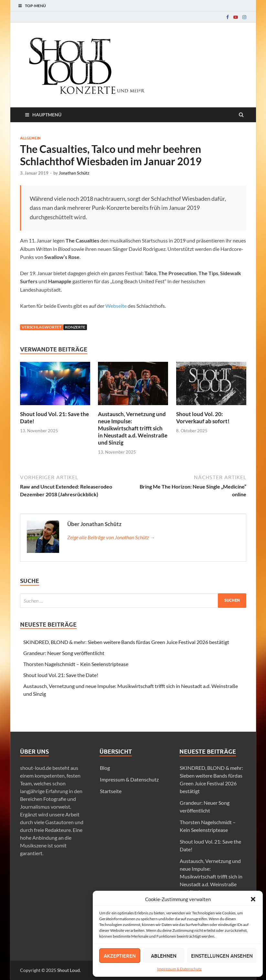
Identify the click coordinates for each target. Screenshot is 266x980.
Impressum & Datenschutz (179, 969)
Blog (105, 768)
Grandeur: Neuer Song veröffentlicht (64, 653)
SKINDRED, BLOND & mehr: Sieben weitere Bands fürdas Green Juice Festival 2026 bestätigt (126, 642)
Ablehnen (164, 956)
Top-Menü (35, 6)
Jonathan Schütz (74, 173)
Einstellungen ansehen (222, 956)
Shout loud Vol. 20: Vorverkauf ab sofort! (203, 418)
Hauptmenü (47, 115)
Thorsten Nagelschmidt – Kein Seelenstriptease (76, 664)
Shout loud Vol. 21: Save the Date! (61, 675)
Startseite (111, 791)
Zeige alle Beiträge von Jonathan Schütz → (111, 537)
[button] (253, 899)
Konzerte (75, 327)
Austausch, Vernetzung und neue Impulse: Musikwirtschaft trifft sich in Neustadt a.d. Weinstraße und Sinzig (133, 428)
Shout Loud (69, 970)
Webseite (116, 306)
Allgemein (30, 138)
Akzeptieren (120, 956)
